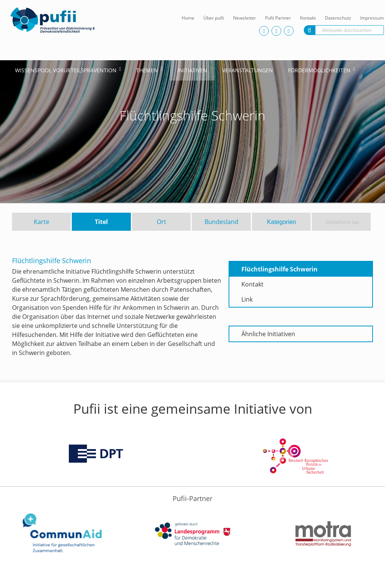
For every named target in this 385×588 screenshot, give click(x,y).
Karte (42, 222)
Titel (101, 222)
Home (188, 18)
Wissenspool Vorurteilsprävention (66, 70)
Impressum (372, 18)
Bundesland (221, 222)
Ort (161, 222)
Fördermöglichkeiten (319, 70)
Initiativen (192, 70)
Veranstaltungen (248, 70)
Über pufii (214, 18)
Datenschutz (338, 18)
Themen (147, 70)
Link (247, 299)
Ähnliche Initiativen (268, 334)
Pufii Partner (278, 18)
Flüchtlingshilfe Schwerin (280, 269)
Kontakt (308, 18)
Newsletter (245, 18)
